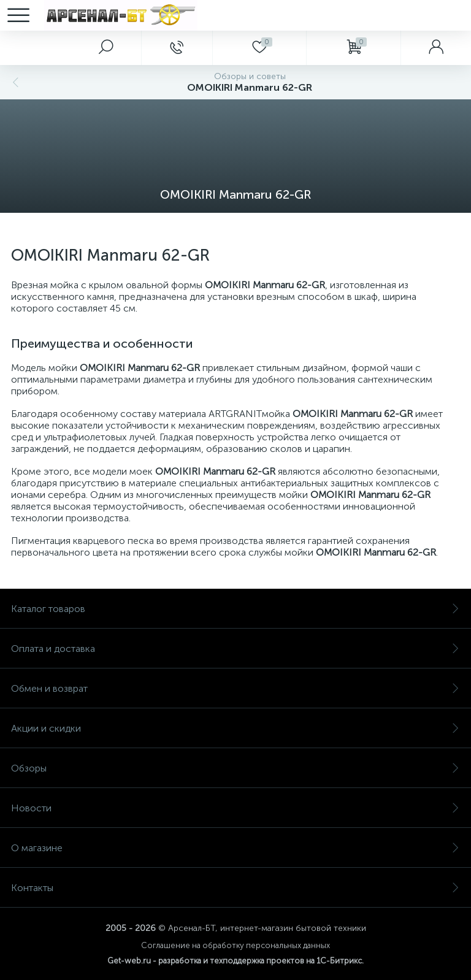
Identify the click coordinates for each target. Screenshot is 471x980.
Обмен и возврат (235, 688)
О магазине (235, 848)
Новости (235, 808)
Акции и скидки (235, 728)
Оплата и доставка (235, 649)
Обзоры (235, 768)
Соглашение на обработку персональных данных (235, 945)
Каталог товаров (235, 609)
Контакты (235, 888)
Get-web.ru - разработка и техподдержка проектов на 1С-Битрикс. (235, 961)
